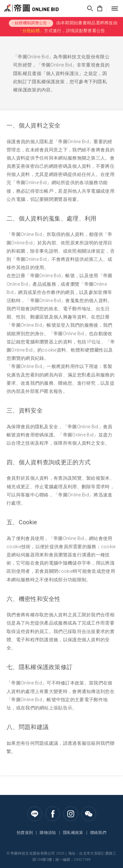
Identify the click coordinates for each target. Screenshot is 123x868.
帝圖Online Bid (21, 8)
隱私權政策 (73, 833)
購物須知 (48, 833)
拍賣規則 (25, 833)
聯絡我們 (98, 833)
